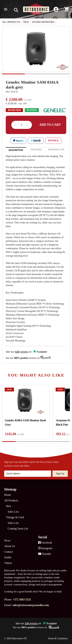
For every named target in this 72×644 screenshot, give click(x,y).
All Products (11, 22)
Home (8, 495)
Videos (8, 563)
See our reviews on (28, 358)
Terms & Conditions (58, 638)
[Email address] (28, 474)
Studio (8, 557)
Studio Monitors (43, 22)
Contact (9, 552)
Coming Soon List (18, 529)
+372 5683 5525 (22, 599)
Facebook (45, 543)
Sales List (13, 512)
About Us (10, 546)
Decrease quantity (15, 125)
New (26, 22)
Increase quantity (28, 125)
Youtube (45, 554)
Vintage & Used (15, 517)
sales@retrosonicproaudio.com (31, 605)
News (7, 540)
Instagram (45, 548)
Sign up (60, 474)
